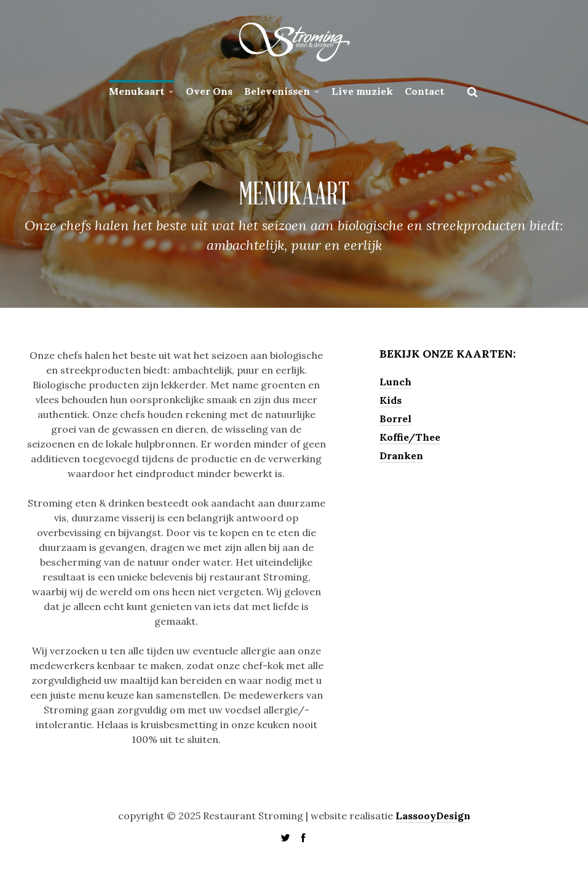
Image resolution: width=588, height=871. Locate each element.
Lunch (395, 382)
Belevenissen (277, 91)
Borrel (395, 419)
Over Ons (209, 91)
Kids (391, 400)
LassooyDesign (433, 816)
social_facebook (303, 838)
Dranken (401, 456)
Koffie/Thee (410, 437)
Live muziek (362, 91)
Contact (424, 91)
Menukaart (137, 91)
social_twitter (285, 838)
